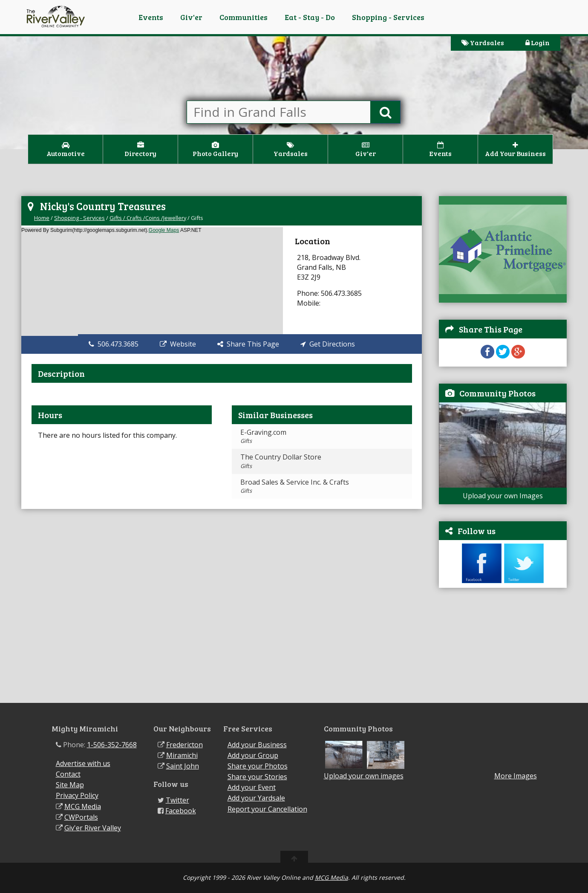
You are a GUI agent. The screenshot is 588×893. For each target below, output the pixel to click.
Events (151, 17)
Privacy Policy (77, 795)
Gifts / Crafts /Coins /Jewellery (148, 218)
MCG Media (83, 806)
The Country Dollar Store (281, 461)
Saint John (183, 766)
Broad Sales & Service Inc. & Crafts (295, 486)
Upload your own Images (503, 496)
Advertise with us (83, 763)
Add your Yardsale (256, 798)
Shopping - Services (388, 17)
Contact (68, 774)
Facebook (181, 811)
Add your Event (252, 787)
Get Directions (328, 344)
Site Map (70, 785)
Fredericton (184, 745)
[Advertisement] (503, 650)
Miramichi (182, 755)
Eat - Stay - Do (310, 17)
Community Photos (497, 393)
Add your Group (253, 755)
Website (178, 344)
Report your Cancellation (267, 809)
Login (538, 42)
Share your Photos (258, 766)
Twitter (177, 800)
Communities (244, 17)
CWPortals (81, 817)
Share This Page (248, 344)
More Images (516, 776)
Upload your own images (364, 776)
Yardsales (483, 42)
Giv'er (191, 17)
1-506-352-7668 (112, 745)
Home (42, 218)
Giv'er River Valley (93, 828)
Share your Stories (257, 777)
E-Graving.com (263, 436)
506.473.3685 (114, 344)
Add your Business (257, 745)
